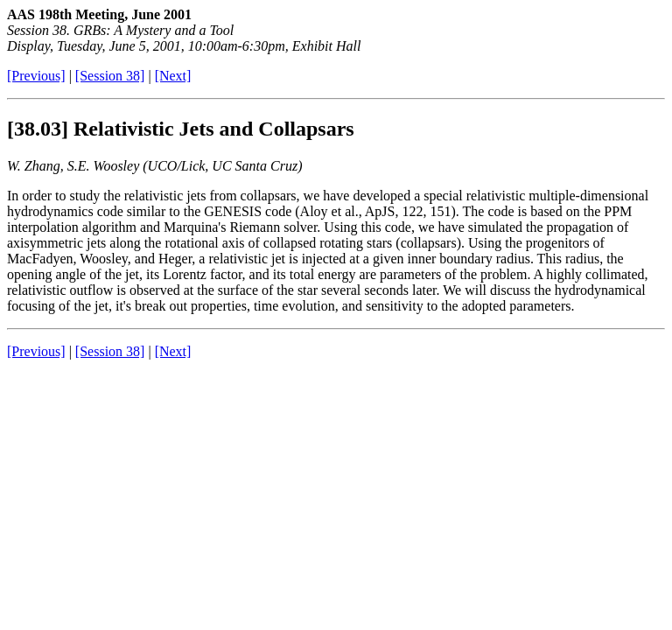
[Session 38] (110, 76)
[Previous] (36, 76)
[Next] (173, 76)
